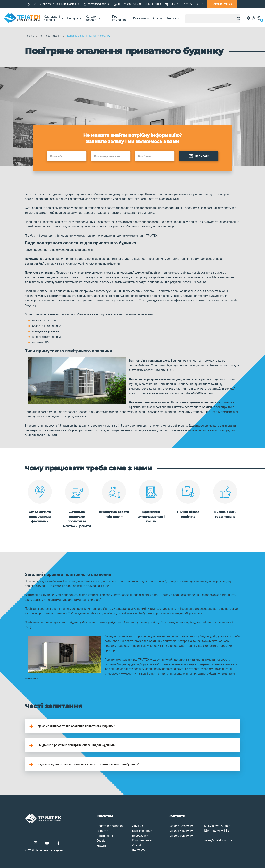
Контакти (175, 18)
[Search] (238, 18)
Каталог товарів (95, 18)
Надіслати (204, 162)
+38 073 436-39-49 (166, 823)
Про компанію (123, 18)
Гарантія (87, 823)
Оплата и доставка (94, 819)
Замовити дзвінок (222, 4)
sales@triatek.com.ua (97, 4)
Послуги (77, 18)
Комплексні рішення (56, 18)
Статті (160, 18)
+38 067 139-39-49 (166, 819)
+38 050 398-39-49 (166, 828)
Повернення (90, 828)
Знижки (123, 819)
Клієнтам (144, 18)
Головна (32, 36)
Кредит (86, 838)
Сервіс (86, 833)
